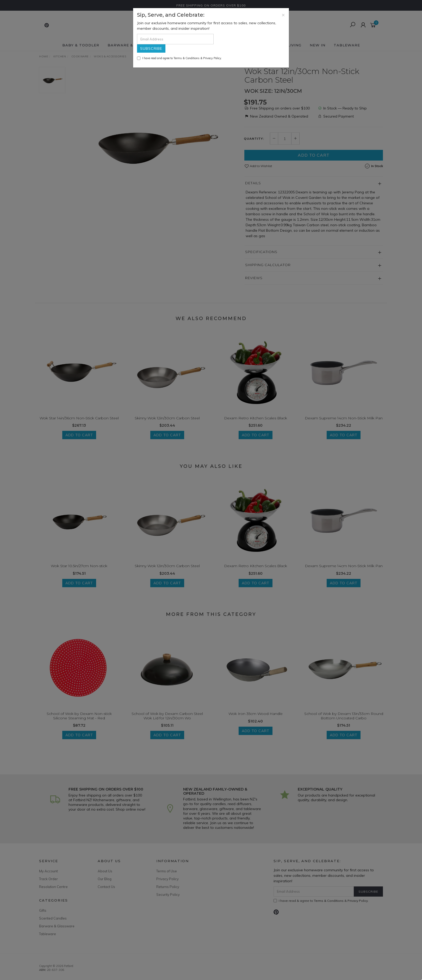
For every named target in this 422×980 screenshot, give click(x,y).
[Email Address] (175, 39)
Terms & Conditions (187, 58)
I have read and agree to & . (179, 58)
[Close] (283, 15)
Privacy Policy (212, 58)
